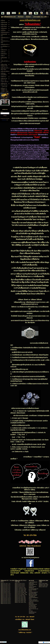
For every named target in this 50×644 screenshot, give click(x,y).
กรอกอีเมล (2, 112)
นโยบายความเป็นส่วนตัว (4, 120)
